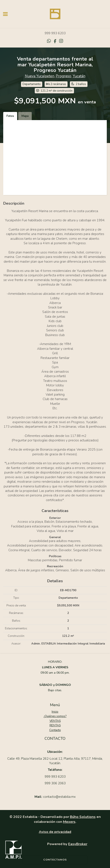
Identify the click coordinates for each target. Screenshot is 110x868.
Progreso (63, 76)
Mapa (25, 116)
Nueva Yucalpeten (40, 76)
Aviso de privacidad (55, 832)
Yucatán (79, 76)
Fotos (10, 116)
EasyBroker (78, 844)
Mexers (69, 822)
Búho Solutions (83, 817)
